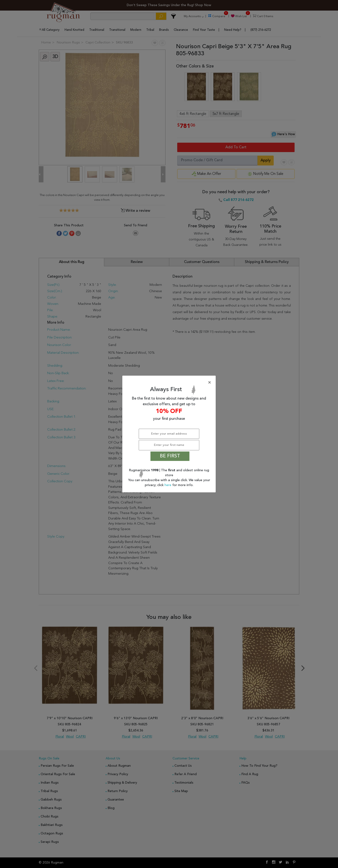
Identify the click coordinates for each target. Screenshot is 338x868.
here (168, 485)
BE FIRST (170, 456)
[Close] (170, 383)
